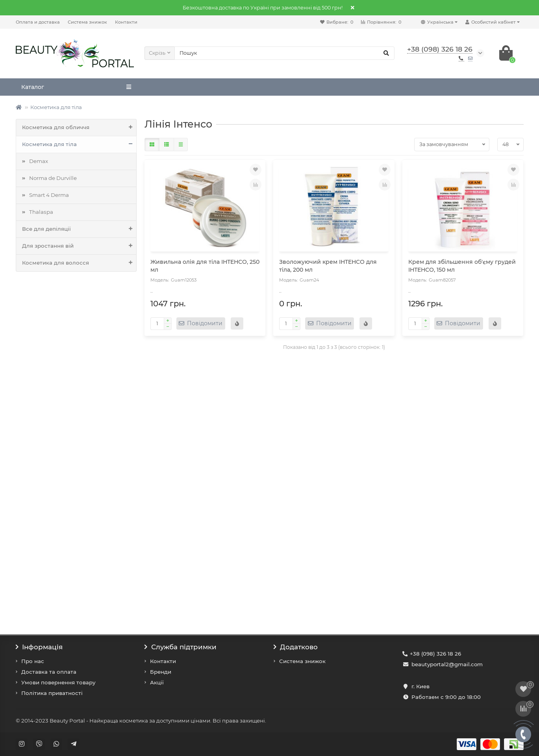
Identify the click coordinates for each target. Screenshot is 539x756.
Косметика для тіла (56, 107)
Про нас (33, 661)
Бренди (161, 672)
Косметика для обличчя (79, 128)
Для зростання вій (79, 246)
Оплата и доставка (38, 22)
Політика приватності (52, 693)
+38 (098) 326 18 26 (435, 654)
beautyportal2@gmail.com (447, 664)
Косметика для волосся (79, 263)
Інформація (39, 647)
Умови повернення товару (58, 682)
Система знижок (87, 22)
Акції (157, 682)
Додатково (296, 647)
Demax (39, 161)
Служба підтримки (181, 647)
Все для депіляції (79, 229)
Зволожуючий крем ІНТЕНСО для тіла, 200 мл (328, 266)
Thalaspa (41, 212)
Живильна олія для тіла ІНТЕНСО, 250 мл (205, 266)
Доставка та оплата (49, 672)
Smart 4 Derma (49, 195)
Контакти (126, 22)
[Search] (284, 53)
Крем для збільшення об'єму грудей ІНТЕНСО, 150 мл (462, 266)
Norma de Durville (53, 178)
